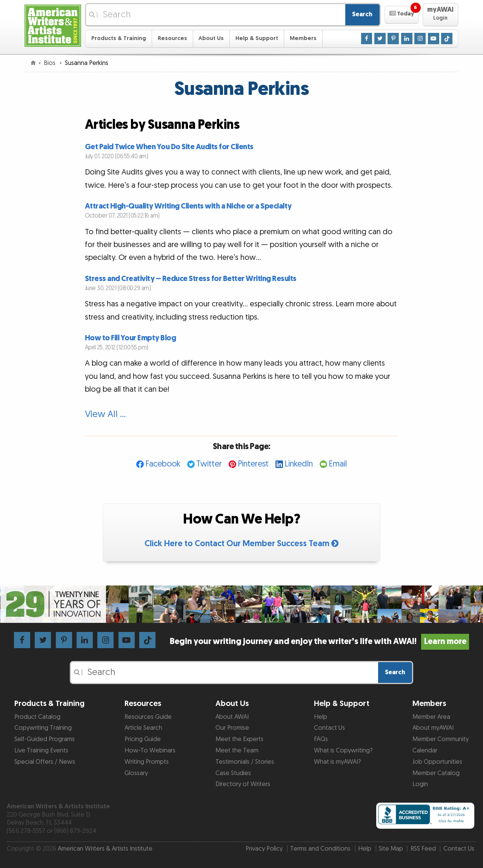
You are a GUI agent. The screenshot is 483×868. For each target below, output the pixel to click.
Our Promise (232, 728)
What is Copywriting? (343, 751)
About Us (211, 38)
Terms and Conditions (320, 849)
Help (321, 717)
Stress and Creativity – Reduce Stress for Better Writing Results (191, 279)
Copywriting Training (43, 728)
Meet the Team (237, 751)
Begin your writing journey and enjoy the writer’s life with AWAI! (319, 642)
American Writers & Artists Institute (105, 849)
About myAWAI (433, 728)
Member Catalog (436, 773)
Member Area (431, 717)
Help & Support (257, 38)
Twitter (209, 464)
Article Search (143, 728)
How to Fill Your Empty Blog (131, 338)
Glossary (136, 773)
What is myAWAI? (337, 762)
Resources (172, 38)
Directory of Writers (243, 784)
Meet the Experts (239, 739)
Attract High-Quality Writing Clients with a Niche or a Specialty (188, 206)
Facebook (163, 464)
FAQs (321, 739)
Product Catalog (37, 717)
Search (362, 14)
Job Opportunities (437, 762)
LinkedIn (299, 464)
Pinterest (253, 464)
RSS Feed (423, 849)
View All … (105, 414)
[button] (402, 15)
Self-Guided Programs (45, 739)
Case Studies (233, 773)
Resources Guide (148, 717)
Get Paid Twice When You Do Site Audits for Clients (169, 147)
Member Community (441, 739)
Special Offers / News (45, 762)
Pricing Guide (143, 739)
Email (338, 464)
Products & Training (119, 38)
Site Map (391, 849)
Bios (50, 63)
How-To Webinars (150, 751)
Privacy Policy (264, 849)
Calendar (425, 751)
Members (303, 38)
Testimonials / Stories (245, 762)
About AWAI (232, 717)
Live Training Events (41, 751)
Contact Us (329, 728)
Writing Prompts (147, 762)
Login (420, 784)
